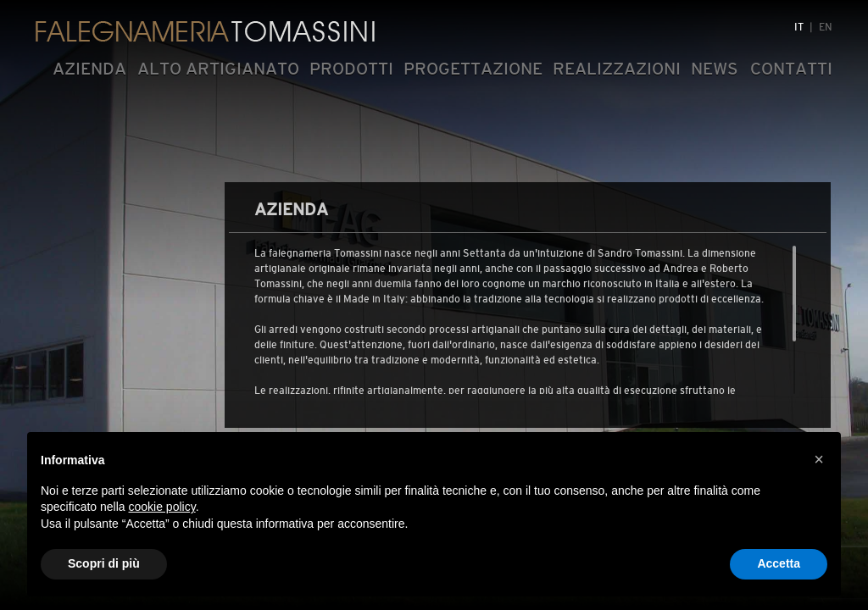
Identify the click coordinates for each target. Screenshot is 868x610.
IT (799, 27)
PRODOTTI (351, 69)
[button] (819, 459)
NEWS (715, 69)
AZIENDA (89, 69)
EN (826, 27)
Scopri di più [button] (104, 563)
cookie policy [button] (162, 507)
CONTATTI (791, 69)
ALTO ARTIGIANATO (218, 69)
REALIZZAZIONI (617, 69)
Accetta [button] (779, 563)
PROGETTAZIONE (473, 69)
